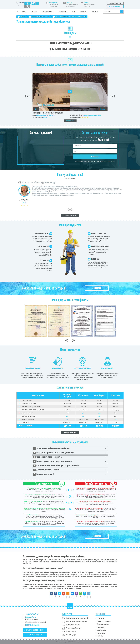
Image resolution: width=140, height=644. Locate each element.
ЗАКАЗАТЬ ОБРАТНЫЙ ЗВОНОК (34, 630)
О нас (24, 12)
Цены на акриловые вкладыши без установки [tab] (70, 49)
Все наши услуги (71, 635)
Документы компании (104, 621)
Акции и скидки (102, 630)
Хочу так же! (70, 121)
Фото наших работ (103, 624)
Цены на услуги (102, 627)
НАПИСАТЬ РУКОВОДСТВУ (33, 635)
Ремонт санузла (71, 631)
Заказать (97, 288)
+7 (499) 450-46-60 (72, 4)
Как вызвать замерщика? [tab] (44, 474)
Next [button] (112, 96)
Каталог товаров (47, 12)
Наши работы (62, 12)
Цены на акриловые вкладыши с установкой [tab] (70, 43)
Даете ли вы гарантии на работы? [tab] (46, 470)
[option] (70, 98)
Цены (74, 12)
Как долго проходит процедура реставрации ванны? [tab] (53, 461)
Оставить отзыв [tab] (70, 215)
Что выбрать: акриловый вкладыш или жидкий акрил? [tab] (53, 453)
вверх (70, 606)
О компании (100, 618)
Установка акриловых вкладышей (77, 618)
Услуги (34, 12)
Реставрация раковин (73, 625)
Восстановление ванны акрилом (77, 622)
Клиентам (83, 12)
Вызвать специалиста (115, 3)
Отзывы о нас (101, 633)
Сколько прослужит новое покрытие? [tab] (47, 457)
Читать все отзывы (70, 178)
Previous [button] (28, 96)
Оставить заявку (70, 432)
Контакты (95, 12)
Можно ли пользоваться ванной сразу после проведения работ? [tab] (56, 466)
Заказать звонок (115, 7)
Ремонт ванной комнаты (74, 628)
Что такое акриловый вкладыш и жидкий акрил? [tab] (51, 449)
